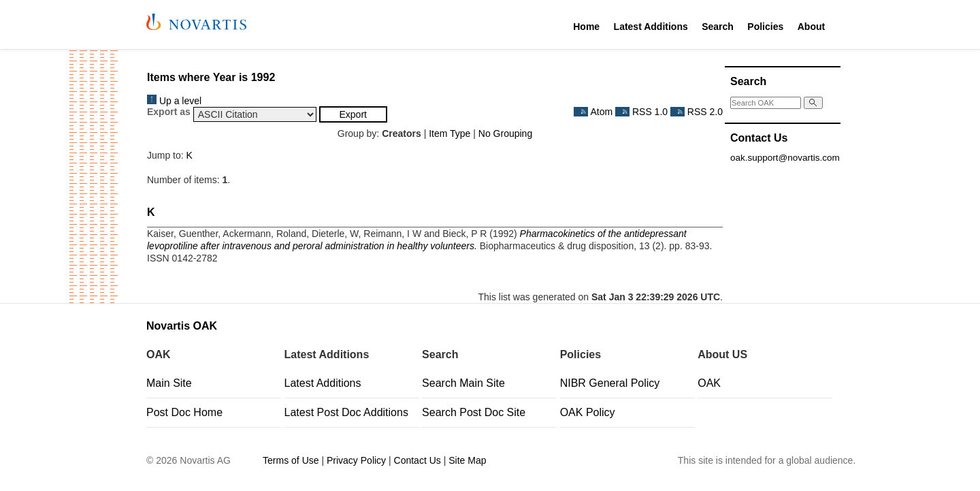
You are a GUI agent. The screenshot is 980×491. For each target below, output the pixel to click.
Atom (593, 112)
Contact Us (418, 460)
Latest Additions (651, 27)
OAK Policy (588, 412)
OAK (709, 383)
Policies (765, 27)
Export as (169, 112)
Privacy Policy (356, 460)
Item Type (450, 133)
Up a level (174, 101)
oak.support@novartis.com (785, 158)
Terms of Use (291, 460)
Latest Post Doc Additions (346, 412)
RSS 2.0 (697, 112)
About (811, 27)
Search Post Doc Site (474, 412)
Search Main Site (463, 383)
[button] (353, 114)
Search (718, 27)
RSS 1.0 (641, 112)
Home (586, 27)
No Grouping (505, 133)
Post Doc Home (184, 412)
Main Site (169, 383)
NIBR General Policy (610, 383)
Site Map (467, 460)
